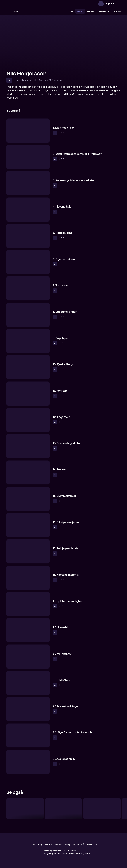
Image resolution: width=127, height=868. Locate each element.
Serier (80, 11)
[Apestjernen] (25, 809)
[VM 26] (44, 11)
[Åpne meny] (118, 4)
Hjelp (68, 845)
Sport (17, 11)
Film (71, 11)
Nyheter (91, 11)
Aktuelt (48, 845)
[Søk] (9, 11)
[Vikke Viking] (63, 809)
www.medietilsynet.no (80, 854)
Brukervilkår (79, 845)
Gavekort (59, 845)
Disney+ (117, 11)
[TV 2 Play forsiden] (27, 4)
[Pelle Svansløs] (102, 809)
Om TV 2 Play (36, 845)
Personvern (93, 845)
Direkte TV (104, 11)
